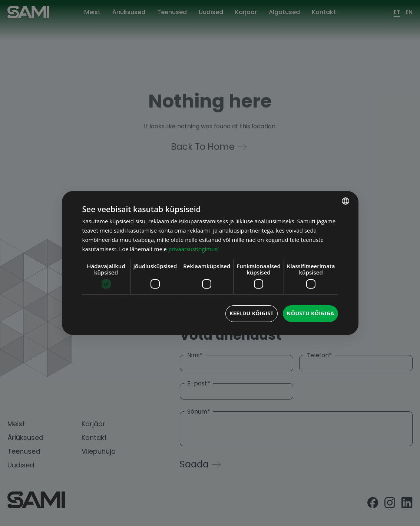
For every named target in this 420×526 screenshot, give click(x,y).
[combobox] (345, 201)
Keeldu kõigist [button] (252, 313)
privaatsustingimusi (194, 249)
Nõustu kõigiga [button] (310, 313)
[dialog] (210, 263)
